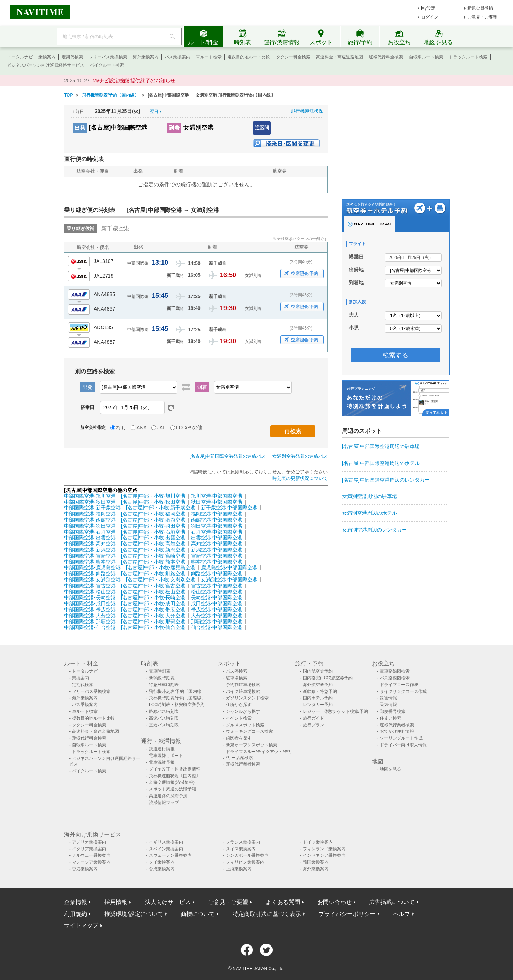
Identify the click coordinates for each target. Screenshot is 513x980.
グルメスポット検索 (245, 725)
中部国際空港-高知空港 (90, 544)
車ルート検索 (209, 57)
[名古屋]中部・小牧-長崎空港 (153, 597)
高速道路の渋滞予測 (168, 796)
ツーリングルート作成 (401, 738)
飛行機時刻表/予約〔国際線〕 (177, 698)
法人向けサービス (168, 902)
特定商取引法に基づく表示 (267, 914)
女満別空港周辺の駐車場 (369, 496)
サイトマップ (81, 925)
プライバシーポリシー (347, 914)
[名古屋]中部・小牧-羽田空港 (153, 526)
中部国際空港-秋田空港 (90, 502)
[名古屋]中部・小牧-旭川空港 (153, 496)
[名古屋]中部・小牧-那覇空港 (153, 622)
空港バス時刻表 (164, 725)
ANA (142, 427)
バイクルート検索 (107, 65)
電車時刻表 (160, 671)
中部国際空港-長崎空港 (90, 597)
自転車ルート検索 (426, 57)
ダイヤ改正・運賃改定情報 (175, 769)
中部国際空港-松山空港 (90, 592)
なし (121, 427)
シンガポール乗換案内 (247, 855)
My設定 (428, 8)
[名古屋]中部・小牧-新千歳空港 (161, 508)
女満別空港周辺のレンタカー (374, 530)
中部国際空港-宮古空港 (90, 586)
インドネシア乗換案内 (324, 855)
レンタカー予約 (318, 705)
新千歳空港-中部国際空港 (229, 508)
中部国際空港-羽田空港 (90, 526)
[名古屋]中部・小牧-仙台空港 (153, 627)
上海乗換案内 (239, 869)
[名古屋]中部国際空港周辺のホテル (381, 463)
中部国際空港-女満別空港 (92, 580)
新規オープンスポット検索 (252, 745)
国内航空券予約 (318, 671)
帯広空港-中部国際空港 (217, 610)
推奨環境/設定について (134, 914)
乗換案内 (47, 57)
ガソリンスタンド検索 (247, 698)
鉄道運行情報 (162, 749)
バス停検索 (237, 671)
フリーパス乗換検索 (108, 57)
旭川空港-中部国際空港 (217, 496)
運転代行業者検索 (243, 764)
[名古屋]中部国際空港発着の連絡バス (227, 456)
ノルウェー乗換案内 (91, 855)
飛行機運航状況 (307, 111)
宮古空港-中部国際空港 (217, 586)
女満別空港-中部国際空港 (229, 580)
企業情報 (76, 902)
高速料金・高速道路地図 (340, 57)
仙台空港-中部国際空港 (217, 627)
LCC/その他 (189, 427)
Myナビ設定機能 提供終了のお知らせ (134, 81)
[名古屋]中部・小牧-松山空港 (153, 592)
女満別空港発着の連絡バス (300, 456)
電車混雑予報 (162, 762)
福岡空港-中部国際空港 (217, 514)
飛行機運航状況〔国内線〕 (175, 776)
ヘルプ (401, 914)
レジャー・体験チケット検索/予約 (335, 711)
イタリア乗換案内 (89, 849)
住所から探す (239, 705)
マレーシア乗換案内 (91, 862)
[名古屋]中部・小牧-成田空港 (153, 603)
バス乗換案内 (177, 57)
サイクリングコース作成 (403, 691)
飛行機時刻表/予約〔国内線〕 (177, 691)
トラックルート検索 (468, 57)
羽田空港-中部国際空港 (217, 526)
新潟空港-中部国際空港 (217, 550)
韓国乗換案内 (316, 862)
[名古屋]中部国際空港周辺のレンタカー (386, 480)
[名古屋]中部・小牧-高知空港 (153, 544)
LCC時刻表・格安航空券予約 (177, 705)
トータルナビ (20, 57)
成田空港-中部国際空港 (217, 603)
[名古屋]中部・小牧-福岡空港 (153, 514)
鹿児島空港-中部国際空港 (229, 567)
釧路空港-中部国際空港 (217, 574)
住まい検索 (390, 718)
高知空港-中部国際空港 (217, 544)
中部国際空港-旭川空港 (90, 496)
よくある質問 (283, 902)
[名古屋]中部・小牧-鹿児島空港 (161, 567)
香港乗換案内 (85, 869)
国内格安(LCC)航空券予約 (328, 678)
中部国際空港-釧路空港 (90, 574)
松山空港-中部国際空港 (217, 592)
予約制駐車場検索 (243, 685)
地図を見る (390, 769)
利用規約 (76, 914)
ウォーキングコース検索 (249, 731)
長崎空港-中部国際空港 (217, 597)
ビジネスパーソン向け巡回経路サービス (46, 65)
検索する (395, 355)
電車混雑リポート (166, 756)
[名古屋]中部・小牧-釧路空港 (153, 574)
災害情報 (388, 698)
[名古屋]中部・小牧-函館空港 (153, 520)
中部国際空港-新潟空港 (90, 550)
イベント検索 (239, 718)
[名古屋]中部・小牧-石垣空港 (153, 532)
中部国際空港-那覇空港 (90, 622)
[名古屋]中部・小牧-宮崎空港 (153, 556)
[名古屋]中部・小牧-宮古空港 (153, 586)
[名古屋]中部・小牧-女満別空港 (161, 580)
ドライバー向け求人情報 (403, 745)
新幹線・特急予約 (320, 691)
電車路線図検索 (395, 671)
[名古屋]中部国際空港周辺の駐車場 (381, 446)
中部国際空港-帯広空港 (90, 610)
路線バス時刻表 (164, 711)
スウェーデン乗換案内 (170, 855)
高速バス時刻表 (164, 718)
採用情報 (116, 902)
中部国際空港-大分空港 (90, 616)
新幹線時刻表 (162, 678)
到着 (174, 128)
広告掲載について (392, 902)
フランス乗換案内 (243, 842)
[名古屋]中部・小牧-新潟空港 (153, 550)
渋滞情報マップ (164, 803)
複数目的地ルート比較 (249, 57)
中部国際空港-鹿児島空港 (92, 567)
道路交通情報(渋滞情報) (172, 782)
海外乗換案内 (146, 57)
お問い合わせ (335, 902)
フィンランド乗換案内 (324, 849)
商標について (198, 914)
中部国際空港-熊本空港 (90, 562)
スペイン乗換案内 (166, 849)
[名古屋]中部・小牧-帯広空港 (153, 610)
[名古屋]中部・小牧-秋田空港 (153, 502)
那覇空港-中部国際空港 (217, 622)
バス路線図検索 (395, 678)
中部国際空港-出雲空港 (90, 538)
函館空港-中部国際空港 (217, 520)
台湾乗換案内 (162, 869)
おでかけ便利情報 (397, 731)
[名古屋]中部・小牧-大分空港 (153, 616)
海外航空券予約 (318, 685)
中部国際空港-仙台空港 (90, 627)
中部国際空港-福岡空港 (90, 514)
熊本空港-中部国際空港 (217, 562)
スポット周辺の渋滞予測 (172, 789)
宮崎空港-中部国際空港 (217, 556)
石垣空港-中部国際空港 (217, 532)
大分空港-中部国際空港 (217, 616)
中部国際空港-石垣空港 (90, 532)
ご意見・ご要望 (482, 17)
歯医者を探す (239, 738)
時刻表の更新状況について (300, 478)
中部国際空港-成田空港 (90, 603)
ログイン (430, 17)
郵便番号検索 (393, 711)
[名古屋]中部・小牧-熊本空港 (153, 562)
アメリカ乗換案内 (89, 842)
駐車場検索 (237, 678)
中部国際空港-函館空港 (90, 520)
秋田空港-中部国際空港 (217, 502)
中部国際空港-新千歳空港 (92, 508)
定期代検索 (72, 57)
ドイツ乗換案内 (318, 842)
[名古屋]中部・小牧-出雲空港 (153, 538)
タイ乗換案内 (162, 862)
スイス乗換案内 (241, 849)
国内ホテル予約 (318, 698)
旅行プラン (313, 725)
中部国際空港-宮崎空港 (90, 556)
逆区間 (262, 128)
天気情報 (388, 705)
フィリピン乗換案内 (245, 862)
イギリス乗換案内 (166, 842)
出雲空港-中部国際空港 (217, 538)
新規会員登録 (480, 8)
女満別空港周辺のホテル (369, 513)
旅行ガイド (313, 718)
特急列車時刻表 (164, 685)
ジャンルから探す (243, 711)
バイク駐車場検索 (243, 691)
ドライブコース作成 (399, 685)
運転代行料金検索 (386, 57)
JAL (161, 427)
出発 (80, 128)
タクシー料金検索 (293, 57)
